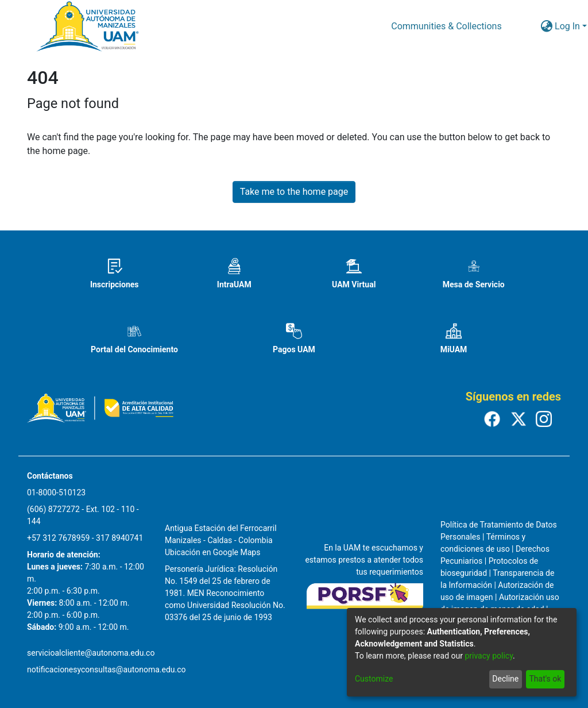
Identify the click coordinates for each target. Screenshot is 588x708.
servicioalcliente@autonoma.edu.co (91, 653)
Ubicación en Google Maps (212, 552)
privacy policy (489, 656)
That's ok (545, 679)
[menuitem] (546, 26)
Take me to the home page (294, 192)
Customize (374, 679)
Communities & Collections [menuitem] (446, 26)
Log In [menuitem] (567, 26)
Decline (505, 679)
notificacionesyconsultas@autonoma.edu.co (107, 669)
